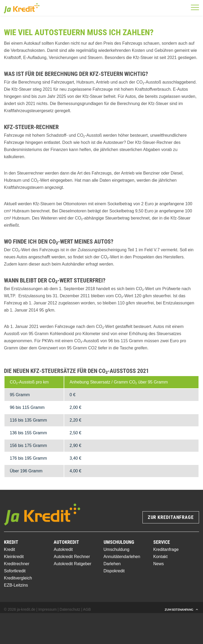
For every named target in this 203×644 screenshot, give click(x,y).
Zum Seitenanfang (179, 609)
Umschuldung (117, 549)
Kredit (10, 549)
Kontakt (160, 557)
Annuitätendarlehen (122, 557)
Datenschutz (70, 609)
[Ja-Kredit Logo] (22, 10)
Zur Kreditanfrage (171, 517)
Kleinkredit (14, 557)
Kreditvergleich (18, 578)
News (159, 564)
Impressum (47, 609)
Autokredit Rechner (72, 557)
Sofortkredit (15, 571)
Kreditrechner (17, 564)
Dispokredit (114, 571)
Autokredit (63, 549)
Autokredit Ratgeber (72, 564)
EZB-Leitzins (16, 585)
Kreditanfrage (166, 549)
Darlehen (112, 564)
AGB (87, 609)
